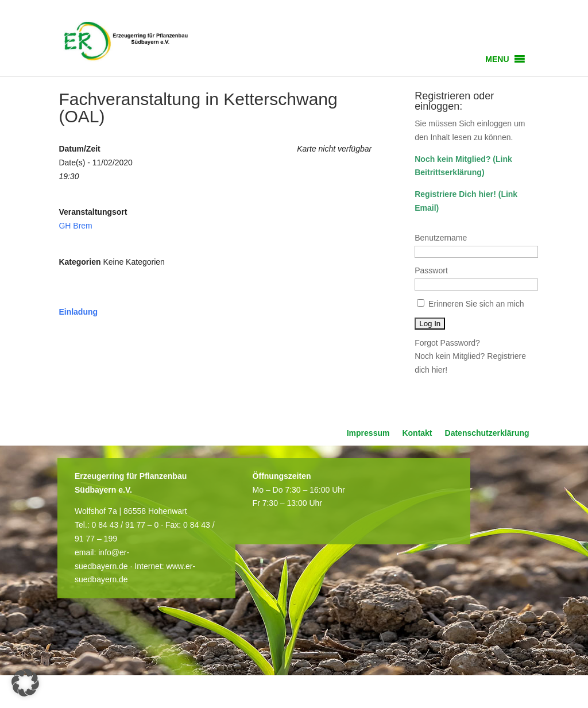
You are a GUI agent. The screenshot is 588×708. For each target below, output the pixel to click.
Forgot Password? (447, 343)
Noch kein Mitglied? (452, 159)
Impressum (368, 433)
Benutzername (441, 238)
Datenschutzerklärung (487, 433)
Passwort (431, 270)
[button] (497, 59)
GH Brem (75, 226)
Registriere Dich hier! (455, 194)
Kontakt (417, 433)
